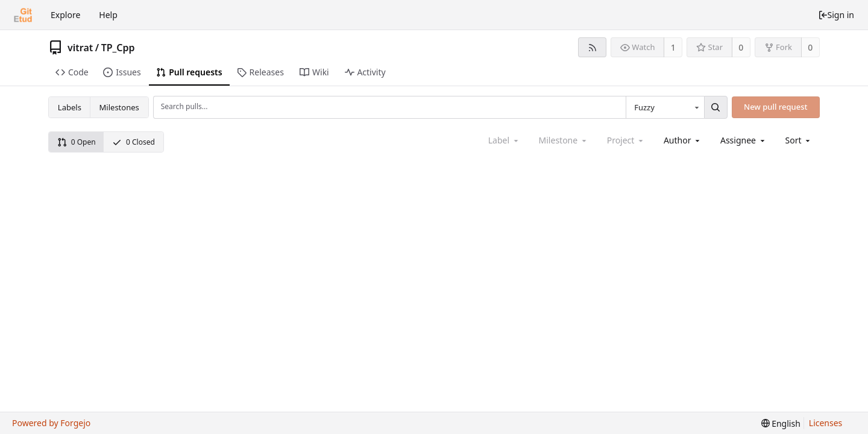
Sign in (836, 15)
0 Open (77, 142)
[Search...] (715, 107)
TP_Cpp (118, 48)
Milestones (119, 107)
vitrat (80, 48)
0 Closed (134, 142)
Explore (65, 15)
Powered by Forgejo (51, 423)
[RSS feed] (592, 47)
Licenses (826, 423)
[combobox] (665, 107)
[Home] (23, 15)
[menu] (799, 140)
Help (108, 15)
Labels (70, 107)
